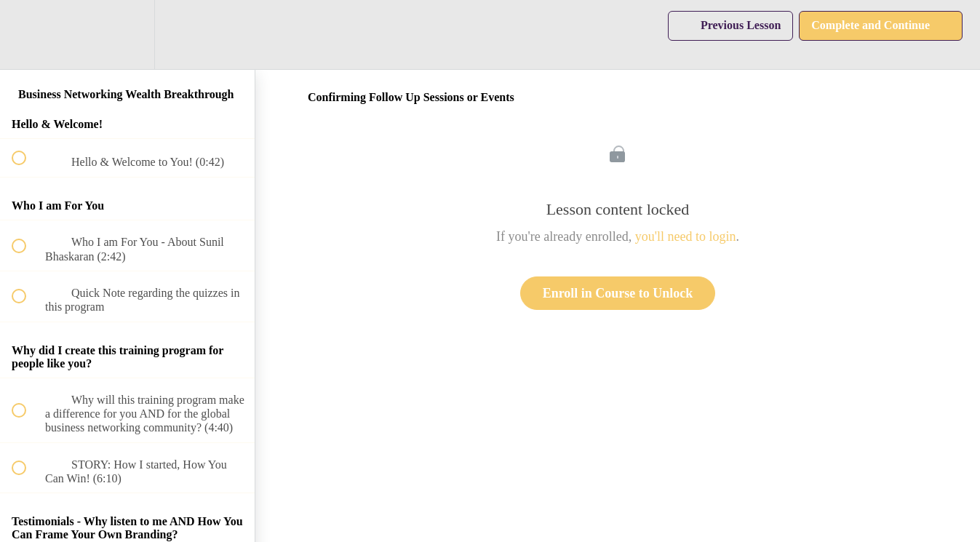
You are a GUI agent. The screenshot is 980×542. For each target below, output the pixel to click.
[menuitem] (127, 35)
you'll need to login (686, 236)
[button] (27, 35)
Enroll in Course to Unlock (618, 293)
